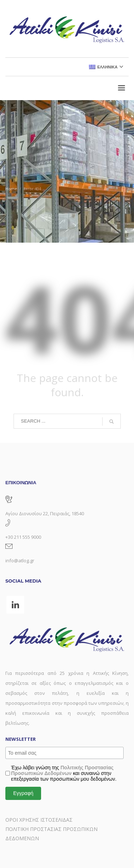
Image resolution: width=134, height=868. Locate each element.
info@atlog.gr (20, 560)
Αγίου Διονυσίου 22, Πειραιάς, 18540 (45, 513)
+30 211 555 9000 (23, 537)
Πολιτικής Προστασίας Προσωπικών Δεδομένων (62, 770)
